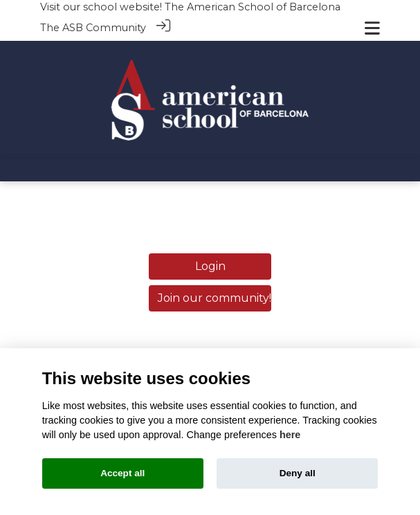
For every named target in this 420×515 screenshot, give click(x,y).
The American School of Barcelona (253, 7)
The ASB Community (93, 28)
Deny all (298, 473)
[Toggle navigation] (372, 28)
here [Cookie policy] (290, 435)
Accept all (122, 473)
